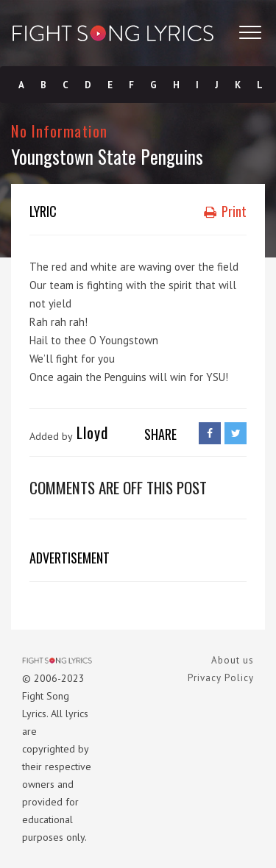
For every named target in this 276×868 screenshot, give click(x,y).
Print (225, 211)
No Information (59, 131)
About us (233, 660)
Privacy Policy (221, 678)
